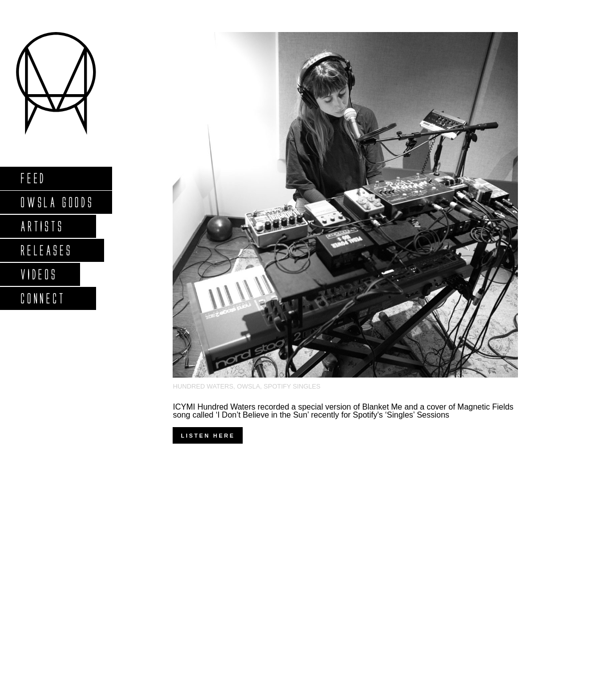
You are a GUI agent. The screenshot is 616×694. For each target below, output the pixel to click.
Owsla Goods (57, 202)
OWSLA (248, 386)
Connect (43, 298)
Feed (33, 178)
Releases (46, 250)
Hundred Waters (203, 386)
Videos (39, 274)
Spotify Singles (292, 386)
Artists (42, 226)
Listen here (208, 436)
